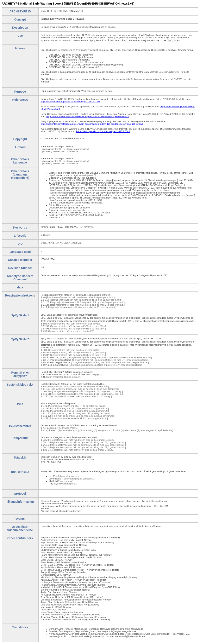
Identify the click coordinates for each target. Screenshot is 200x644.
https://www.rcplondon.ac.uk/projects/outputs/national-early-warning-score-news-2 (88, 116)
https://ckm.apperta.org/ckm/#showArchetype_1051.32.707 (70, 102)
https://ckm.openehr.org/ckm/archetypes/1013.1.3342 (103, 131)
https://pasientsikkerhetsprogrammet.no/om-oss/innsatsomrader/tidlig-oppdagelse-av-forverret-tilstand (92, 124)
